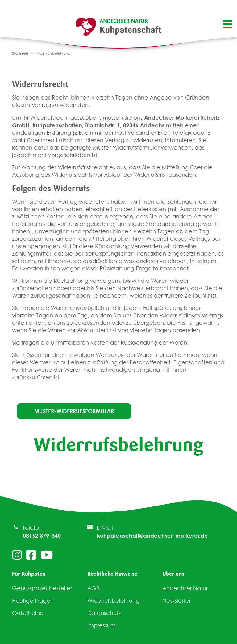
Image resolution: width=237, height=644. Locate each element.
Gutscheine (28, 613)
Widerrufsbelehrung (113, 601)
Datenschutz (104, 613)
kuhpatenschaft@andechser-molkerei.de (152, 536)
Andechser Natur (185, 588)
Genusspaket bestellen (43, 588)
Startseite (20, 53)
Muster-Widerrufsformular (74, 411)
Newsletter (177, 601)
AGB (93, 588)
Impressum (102, 625)
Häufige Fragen (33, 601)
